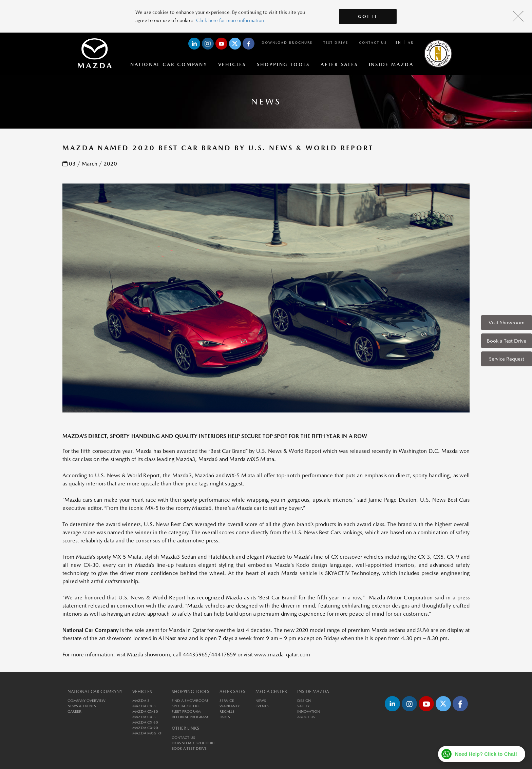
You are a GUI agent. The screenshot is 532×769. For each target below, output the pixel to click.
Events (262, 706)
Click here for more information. (231, 20)
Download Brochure (287, 42)
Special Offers (186, 706)
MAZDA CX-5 (144, 717)
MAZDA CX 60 (145, 722)
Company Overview (87, 701)
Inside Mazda (391, 64)
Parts (225, 717)
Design (304, 701)
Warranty (230, 706)
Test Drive (336, 42)
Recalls (227, 712)
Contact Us (373, 42)
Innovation (309, 712)
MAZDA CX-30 (145, 712)
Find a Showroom (190, 701)
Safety (303, 706)
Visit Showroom (507, 322)
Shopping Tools (283, 64)
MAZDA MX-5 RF (147, 733)
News (261, 701)
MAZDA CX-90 (145, 728)
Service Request (507, 359)
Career (74, 712)
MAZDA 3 (141, 701)
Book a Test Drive (507, 341)
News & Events (82, 706)
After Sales (339, 64)
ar (411, 42)
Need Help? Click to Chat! (486, 754)
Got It (368, 16)
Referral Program (190, 717)
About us (306, 717)
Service (227, 701)
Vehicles (232, 64)
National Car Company (169, 64)
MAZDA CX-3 (144, 706)
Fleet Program (186, 712)
